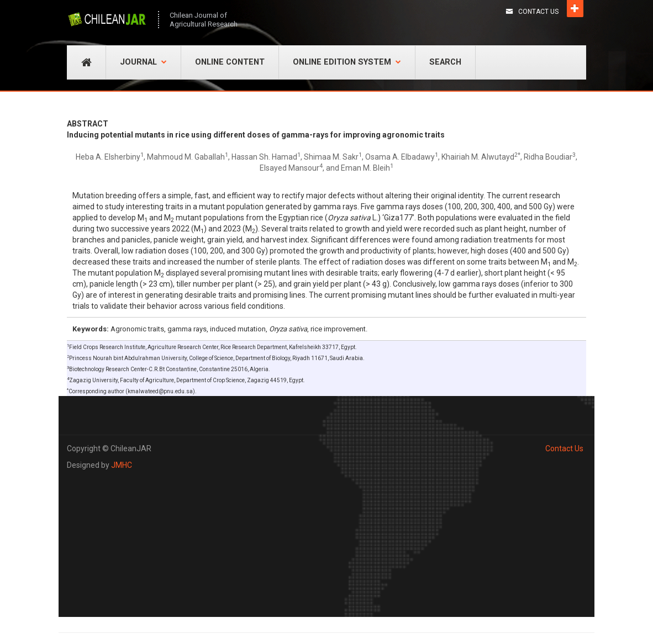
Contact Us (538, 12)
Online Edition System (347, 62)
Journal (143, 62)
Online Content (230, 62)
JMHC (122, 465)
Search (445, 62)
